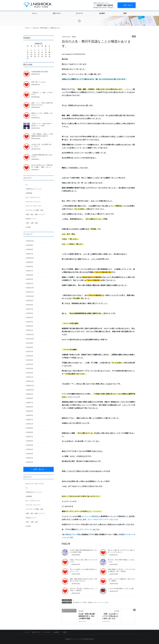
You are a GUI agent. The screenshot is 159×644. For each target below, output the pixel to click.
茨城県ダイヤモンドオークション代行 (98, 602)
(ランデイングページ (84, 529)
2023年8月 (30, 266)
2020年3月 (30, 415)
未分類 (28, 227)
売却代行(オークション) (34, 189)
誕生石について (31, 219)
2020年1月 (30, 424)
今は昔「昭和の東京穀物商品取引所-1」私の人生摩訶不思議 (87, 616)
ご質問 (64, 632)
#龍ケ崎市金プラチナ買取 (71, 535)
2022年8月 (30, 305)
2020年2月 (30, 420)
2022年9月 (30, 301)
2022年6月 (30, 313)
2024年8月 (30, 245)
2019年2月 (30, 458)
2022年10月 (30, 296)
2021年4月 (30, 364)
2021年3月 (30, 369)
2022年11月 (30, 292)
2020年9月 (30, 394)
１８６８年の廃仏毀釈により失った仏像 (121, 589)
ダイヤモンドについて (33, 202)
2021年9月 (30, 343)
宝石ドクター (36, 632)
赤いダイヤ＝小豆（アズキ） (34, 206)
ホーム (27, 632)
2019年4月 (30, 449)
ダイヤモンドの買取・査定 (35, 210)
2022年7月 (30, 309)
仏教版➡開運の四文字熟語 (40, 72)
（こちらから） (97, 511)
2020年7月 (30, 403)
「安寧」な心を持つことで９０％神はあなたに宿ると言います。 (110, 616)
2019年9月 (30, 428)
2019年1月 (30, 462)
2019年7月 (30, 437)
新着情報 (29, 193)
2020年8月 (30, 398)
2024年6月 (30, 249)
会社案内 (56, 632)
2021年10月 (30, 339)
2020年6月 (30, 407)
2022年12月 (30, 288)
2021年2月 (30, 373)
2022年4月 (30, 322)
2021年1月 (30, 377)
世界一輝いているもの (38, 82)
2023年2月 (30, 279)
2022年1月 (30, 330)
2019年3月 (30, 454)
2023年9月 (30, 262)
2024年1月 (30, 254)
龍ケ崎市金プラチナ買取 (80, 602)
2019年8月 (30, 432)
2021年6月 (30, 356)
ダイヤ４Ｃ (47, 632)
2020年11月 (30, 386)
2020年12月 (30, 381)
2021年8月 (30, 347)
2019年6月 (30, 441)
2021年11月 (30, 334)
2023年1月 (30, 283)
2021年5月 (30, 360)
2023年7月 (30, 271)
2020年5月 (30, 411)
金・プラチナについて (33, 197)
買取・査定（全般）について (35, 214)
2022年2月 (30, 326)
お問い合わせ (127, 5)
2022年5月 (30, 318)
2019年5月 (30, 445)
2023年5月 (30, 275)
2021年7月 (30, 352)
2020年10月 (30, 390)
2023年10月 (30, 258)
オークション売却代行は (91, 516)
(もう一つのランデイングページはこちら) (103, 519)
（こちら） (127, 89)
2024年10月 (30, 241)
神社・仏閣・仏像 (32, 223)
